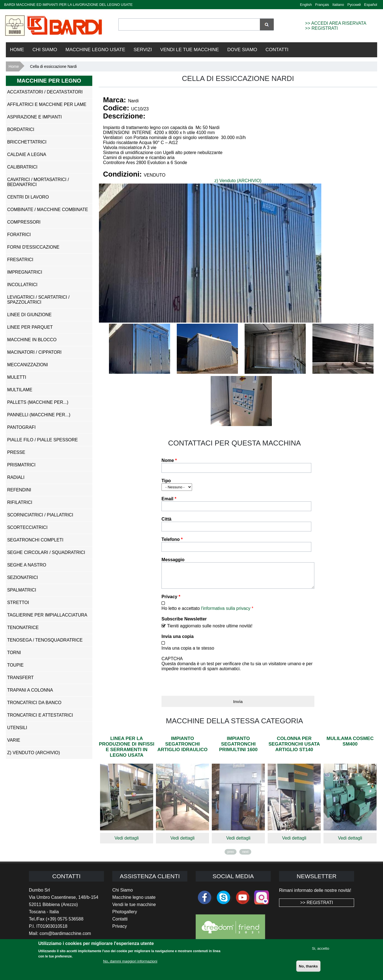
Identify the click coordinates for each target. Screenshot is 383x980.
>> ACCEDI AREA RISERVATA (336, 23)
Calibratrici (22, 167)
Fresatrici (20, 260)
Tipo (166, 481)
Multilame (20, 390)
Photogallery (125, 916)
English (306, 5)
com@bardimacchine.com (65, 938)
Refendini (19, 490)
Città (166, 519)
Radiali (16, 477)
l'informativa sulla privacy (226, 612)
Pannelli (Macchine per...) (39, 415)
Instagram (262, 902)
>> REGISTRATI (322, 28)
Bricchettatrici (27, 142)
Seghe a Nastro (27, 565)
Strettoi (18, 602)
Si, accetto (320, 948)
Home (17, 50)
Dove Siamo (242, 50)
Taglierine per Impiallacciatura (47, 615)
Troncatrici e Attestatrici (40, 715)
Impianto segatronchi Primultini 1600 (238, 748)
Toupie (15, 665)
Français (322, 5)
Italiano (338, 5)
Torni (14, 653)
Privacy (171, 601)
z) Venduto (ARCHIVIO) (238, 181)
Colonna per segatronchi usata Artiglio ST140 (294, 748)
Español (371, 5)
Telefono (172, 539)
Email (169, 499)
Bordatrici (21, 129)
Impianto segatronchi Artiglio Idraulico (182, 748)
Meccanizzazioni (28, 365)
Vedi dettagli (127, 842)
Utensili (17, 728)
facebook (205, 902)
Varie (14, 740)
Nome (169, 460)
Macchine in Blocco (32, 340)
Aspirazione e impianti (34, 117)
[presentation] (204, 686)
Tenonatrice (23, 628)
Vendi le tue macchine (134, 909)
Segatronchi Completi (35, 540)
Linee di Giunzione (29, 315)
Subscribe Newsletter (184, 623)
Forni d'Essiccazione (33, 247)
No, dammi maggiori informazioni (130, 961)
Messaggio (173, 560)
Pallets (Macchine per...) (38, 402)
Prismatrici (21, 465)
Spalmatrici (22, 590)
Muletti (17, 377)
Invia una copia (178, 641)
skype (223, 902)
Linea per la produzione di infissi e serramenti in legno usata (127, 751)
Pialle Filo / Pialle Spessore (43, 440)
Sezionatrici (23, 577)
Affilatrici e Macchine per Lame (47, 104)
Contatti (277, 50)
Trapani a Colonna (30, 690)
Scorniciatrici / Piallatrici (40, 515)
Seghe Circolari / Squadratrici (46, 552)
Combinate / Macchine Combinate (48, 210)
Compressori (24, 222)
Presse (16, 452)
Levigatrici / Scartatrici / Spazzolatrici (38, 300)
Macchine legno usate (134, 901)
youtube (243, 902)
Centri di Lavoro (28, 197)
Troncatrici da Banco (34, 703)
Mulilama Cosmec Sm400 (350, 745)
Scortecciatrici (27, 527)
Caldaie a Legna (27, 154)
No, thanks (308, 966)
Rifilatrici (20, 502)
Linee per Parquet (30, 327)
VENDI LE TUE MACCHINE (189, 50)
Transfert (21, 678)
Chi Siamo (45, 50)
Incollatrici (22, 285)
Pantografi (22, 427)
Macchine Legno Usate (95, 50)
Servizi (143, 50)
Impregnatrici (25, 272)
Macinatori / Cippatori (34, 352)
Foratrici (19, 235)
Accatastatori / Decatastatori (45, 92)
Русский (354, 5)
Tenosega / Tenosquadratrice (45, 640)
